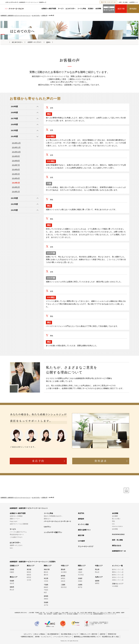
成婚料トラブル (62, 614)
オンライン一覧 (117, 566)
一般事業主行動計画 (26, 637)
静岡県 (63, 576)
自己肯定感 (70, 614)
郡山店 (12, 590)
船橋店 (46, 587)
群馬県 (46, 596)
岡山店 (97, 572)
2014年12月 (16, 143)
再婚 (86, 613)
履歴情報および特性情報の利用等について (87, 637)
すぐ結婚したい (57, 613)
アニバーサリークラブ (86, 547)
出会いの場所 (65, 613)
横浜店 (46, 572)
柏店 (45, 592)
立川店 (29, 580)
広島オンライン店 (118, 580)
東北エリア (14, 577)
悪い (79, 613)
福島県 (12, 587)
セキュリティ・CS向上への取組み (34, 634)
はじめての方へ (71, 9)
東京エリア (31, 566)
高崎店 (46, 599)
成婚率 (123, 613)
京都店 (80, 581)
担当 (114, 613)
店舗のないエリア (118, 584)
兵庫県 (80, 585)
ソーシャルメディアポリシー (62, 637)
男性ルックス (96, 613)
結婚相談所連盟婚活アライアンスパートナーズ (105, 614)
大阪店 (80, 572)
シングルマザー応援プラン (53, 532)
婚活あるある (117, 546)
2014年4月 (16, 178)
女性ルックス (103, 613)
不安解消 (37, 613)
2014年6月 (16, 170)
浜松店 (63, 581)
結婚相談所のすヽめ (119, 551)
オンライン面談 (83, 524)
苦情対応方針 (112, 634)
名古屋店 (64, 572)
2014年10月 (16, 152)
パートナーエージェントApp (85, 614)
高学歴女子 (50, 614)
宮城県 (12, 581)
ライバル (71, 613)
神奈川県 (47, 569)
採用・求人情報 (123, 2)
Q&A (11, 548)
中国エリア (99, 566)
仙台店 (12, 583)
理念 (113, 521)
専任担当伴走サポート (17, 535)
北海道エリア (14, 566)
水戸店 (46, 605)
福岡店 (97, 583)
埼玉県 (46, 578)
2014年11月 (16, 147)
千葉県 (46, 585)
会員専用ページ (134, 2)
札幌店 (12, 572)
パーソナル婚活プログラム (18, 532)
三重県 (63, 585)
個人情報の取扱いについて (70, 634)
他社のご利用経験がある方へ (53, 516)
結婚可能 (90, 613)
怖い (75, 613)
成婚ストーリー (15, 519)
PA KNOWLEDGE (118, 534)
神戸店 (80, 587)
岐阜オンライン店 (118, 575)
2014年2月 (16, 187)
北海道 (12, 569)
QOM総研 (81, 541)
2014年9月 (16, 156)
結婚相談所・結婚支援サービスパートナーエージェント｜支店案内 (33, 562)
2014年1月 (16, 192)
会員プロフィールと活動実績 (19, 524)
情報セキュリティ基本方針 (89, 634)
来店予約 (81, 513)
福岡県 (97, 581)
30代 (41, 613)
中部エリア (65, 566)
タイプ (48, 613)
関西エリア (82, 566)
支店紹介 (91, 9)
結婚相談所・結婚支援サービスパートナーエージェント (16, 15)
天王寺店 (81, 575)
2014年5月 (16, 174)
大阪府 (80, 569)
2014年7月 (16, 165)
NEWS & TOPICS (117, 526)
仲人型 (82, 613)
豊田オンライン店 (118, 572)
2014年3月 (16, 183)
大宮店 (46, 581)
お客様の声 (44, 15)
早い (44, 613)
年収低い (41, 614)
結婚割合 (118, 613)
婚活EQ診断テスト (84, 530)
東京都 (29, 569)
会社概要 (115, 516)
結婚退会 (55, 614)
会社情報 (98, 9)
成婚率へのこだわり (16, 545)
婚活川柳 (81, 535)
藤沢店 (46, 575)
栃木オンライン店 (118, 569)
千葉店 (46, 590)
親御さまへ (47, 519)
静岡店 (63, 578)
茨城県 (46, 602)
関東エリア (48, 566)
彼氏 (51, 613)
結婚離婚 (75, 614)
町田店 (29, 577)
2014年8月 (16, 161)
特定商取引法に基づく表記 (110, 637)
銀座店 (29, 575)
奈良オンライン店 (118, 577)
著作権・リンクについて (43, 637)
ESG (113, 524)
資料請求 (81, 519)
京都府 (80, 578)
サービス (61, 9)
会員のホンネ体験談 (16, 516)
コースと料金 (82, 9)
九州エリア (99, 577)
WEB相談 (115, 586)
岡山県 (97, 569)
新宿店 (29, 572)
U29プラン (47, 527)
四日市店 (64, 587)
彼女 (45, 614)
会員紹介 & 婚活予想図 (49, 9)
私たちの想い (116, 519)
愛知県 (63, 569)
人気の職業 (31, 613)
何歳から (110, 613)
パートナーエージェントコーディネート (58, 521)
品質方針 (103, 634)
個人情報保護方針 (53, 634)
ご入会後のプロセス (16, 537)
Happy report (14, 521)
